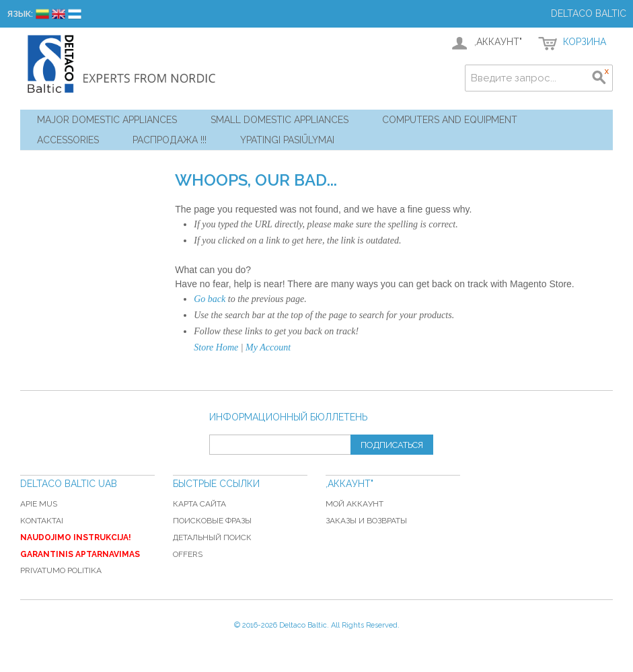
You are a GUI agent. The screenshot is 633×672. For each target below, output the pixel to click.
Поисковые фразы (212, 521)
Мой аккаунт (355, 504)
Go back (210, 299)
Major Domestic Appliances (107, 120)
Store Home (216, 347)
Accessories (68, 140)
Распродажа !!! (170, 140)
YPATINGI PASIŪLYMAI (287, 140)
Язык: (20, 14)
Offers (188, 554)
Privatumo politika (61, 570)
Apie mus (39, 504)
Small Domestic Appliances (280, 120)
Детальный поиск (212, 537)
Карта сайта (199, 504)
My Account (268, 347)
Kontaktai (42, 521)
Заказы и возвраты (366, 521)
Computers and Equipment (450, 120)
